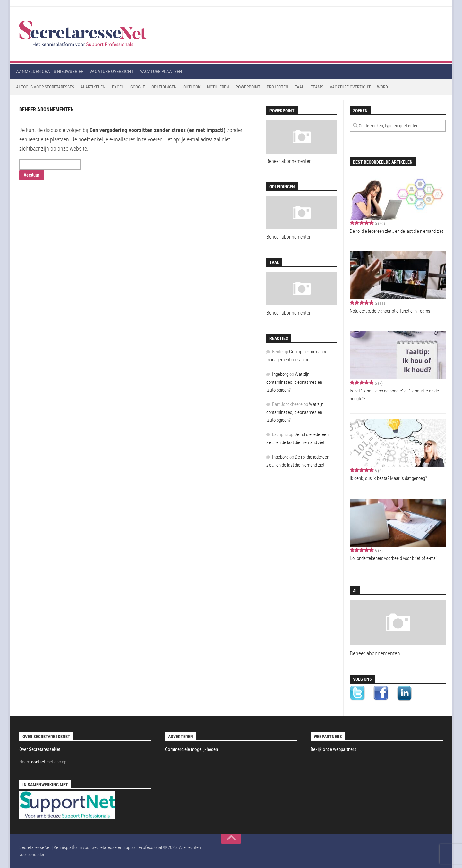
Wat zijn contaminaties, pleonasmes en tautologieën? (294, 382)
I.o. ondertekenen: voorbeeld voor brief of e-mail (394, 558)
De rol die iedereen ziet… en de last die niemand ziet (396, 231)
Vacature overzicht (111, 72)
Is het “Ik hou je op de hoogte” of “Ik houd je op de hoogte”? (394, 395)
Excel (118, 87)
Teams (317, 87)
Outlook (192, 87)
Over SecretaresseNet (40, 749)
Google (138, 87)
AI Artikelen (93, 87)
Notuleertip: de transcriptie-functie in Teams (390, 311)
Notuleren (218, 87)
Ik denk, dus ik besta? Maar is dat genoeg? (388, 478)
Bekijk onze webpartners (334, 749)
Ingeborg (280, 374)
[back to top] (231, 839)
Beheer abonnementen (375, 653)
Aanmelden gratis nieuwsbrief (50, 72)
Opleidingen (164, 87)
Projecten (278, 87)
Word (382, 87)
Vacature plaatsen (161, 72)
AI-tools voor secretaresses (45, 87)
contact (38, 762)
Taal (299, 87)
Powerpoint (248, 87)
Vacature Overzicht (350, 87)
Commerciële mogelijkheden (191, 749)
